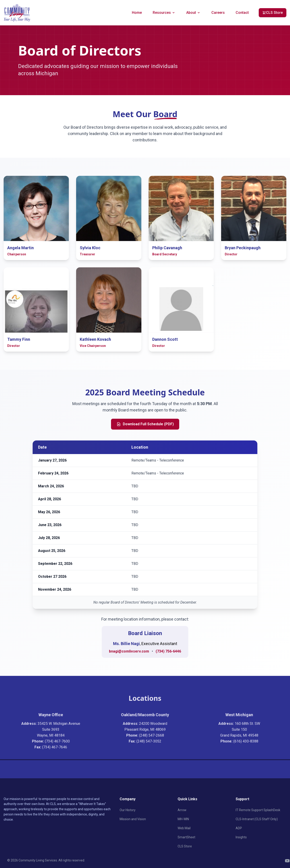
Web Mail (184, 828)
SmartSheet (186, 837)
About (193, 13)
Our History (128, 810)
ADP (239, 828)
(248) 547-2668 (152, 735)
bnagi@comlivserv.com (129, 651)
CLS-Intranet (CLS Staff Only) (257, 819)
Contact (242, 13)
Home (137, 13)
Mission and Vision (133, 819)
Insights (241, 837)
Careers (218, 13)
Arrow (182, 810)
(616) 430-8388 (246, 741)
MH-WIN (183, 819)
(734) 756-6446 (168, 651)
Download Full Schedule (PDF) (145, 424)
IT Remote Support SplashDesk (258, 810)
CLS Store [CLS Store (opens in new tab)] (273, 13)
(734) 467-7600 (57, 741)
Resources (164, 13)
